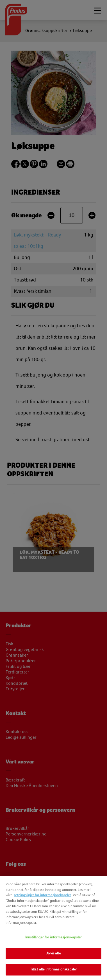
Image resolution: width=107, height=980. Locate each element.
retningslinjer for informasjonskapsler (42, 895)
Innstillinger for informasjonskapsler (53, 937)
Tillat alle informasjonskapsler (53, 969)
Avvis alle (53, 953)
